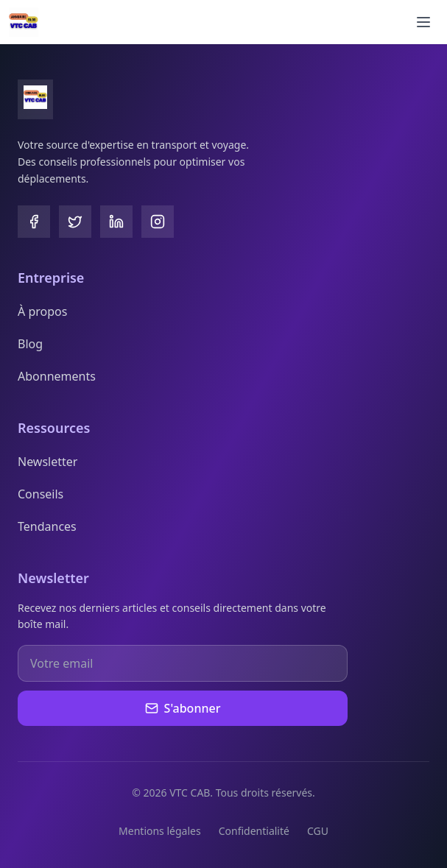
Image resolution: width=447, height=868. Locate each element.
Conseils (41, 494)
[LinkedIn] (116, 222)
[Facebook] (34, 222)
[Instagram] (158, 222)
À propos (42, 311)
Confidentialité (254, 831)
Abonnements (57, 376)
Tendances (47, 526)
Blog (30, 344)
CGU (318, 831)
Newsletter (47, 462)
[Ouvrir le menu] (423, 22)
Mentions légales (160, 831)
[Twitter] (75, 222)
